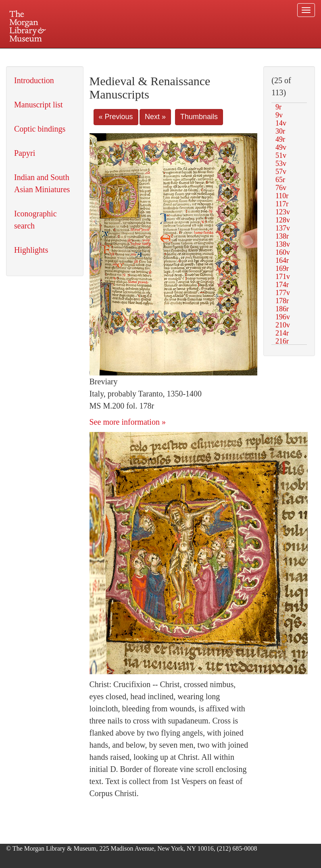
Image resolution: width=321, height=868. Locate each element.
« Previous (116, 117)
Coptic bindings (40, 129)
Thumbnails (199, 117)
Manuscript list (39, 105)
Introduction (34, 80)
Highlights (31, 250)
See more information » (128, 422)
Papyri (25, 153)
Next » (155, 117)
